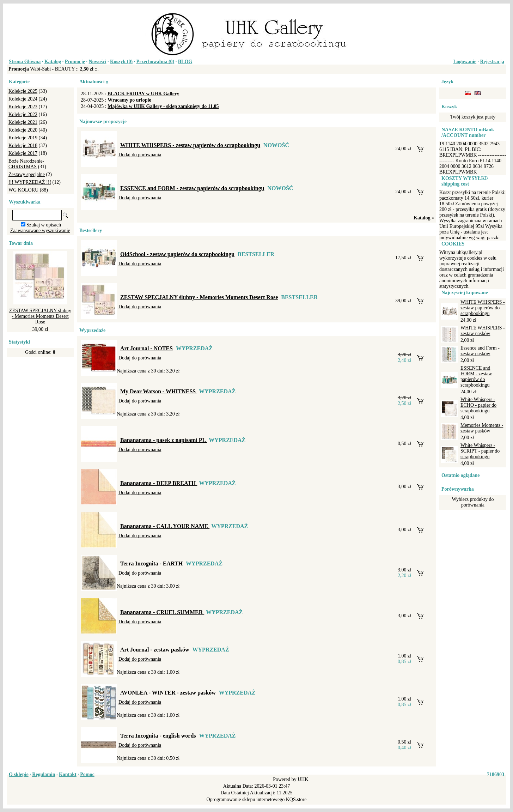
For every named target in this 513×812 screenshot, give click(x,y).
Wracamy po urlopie (129, 100)
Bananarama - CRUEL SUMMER (162, 612)
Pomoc (87, 774)
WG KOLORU (23, 190)
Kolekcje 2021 (23, 122)
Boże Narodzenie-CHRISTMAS (26, 164)
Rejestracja (492, 62)
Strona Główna (25, 62)
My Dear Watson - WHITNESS (159, 391)
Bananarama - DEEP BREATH (159, 483)
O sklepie (19, 774)
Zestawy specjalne (27, 174)
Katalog (53, 62)
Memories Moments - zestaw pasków (482, 428)
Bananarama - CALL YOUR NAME (165, 526)
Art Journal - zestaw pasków (155, 650)
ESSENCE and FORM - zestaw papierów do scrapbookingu (192, 188)
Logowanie (465, 62)
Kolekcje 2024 (23, 99)
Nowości (98, 62)
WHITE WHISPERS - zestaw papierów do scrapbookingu (190, 145)
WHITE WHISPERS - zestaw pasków (483, 331)
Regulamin (44, 774)
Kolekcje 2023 (23, 107)
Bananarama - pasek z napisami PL (164, 440)
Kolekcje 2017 (23, 153)
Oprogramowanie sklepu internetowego (246, 799)
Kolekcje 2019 (23, 138)
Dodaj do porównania (140, 155)
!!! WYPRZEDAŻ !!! (30, 182)
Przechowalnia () (155, 62)
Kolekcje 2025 (23, 91)
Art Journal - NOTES (146, 348)
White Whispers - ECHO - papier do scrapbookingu (478, 405)
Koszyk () (121, 62)
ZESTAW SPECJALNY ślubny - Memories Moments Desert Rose (40, 316)
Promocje (75, 62)
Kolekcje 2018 (23, 146)
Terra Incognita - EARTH (151, 563)
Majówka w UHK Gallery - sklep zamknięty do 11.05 (163, 106)
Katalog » (424, 218)
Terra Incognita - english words (159, 736)
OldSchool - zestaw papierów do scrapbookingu (177, 254)
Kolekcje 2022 (23, 114)
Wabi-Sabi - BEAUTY (53, 69)
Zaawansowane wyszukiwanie (40, 231)
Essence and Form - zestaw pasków (480, 351)
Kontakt (68, 774)
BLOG (185, 62)
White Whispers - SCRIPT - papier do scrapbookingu (480, 451)
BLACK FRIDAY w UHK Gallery (143, 94)
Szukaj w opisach (44, 225)
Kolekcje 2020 (23, 130)
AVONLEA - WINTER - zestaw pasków (169, 693)
